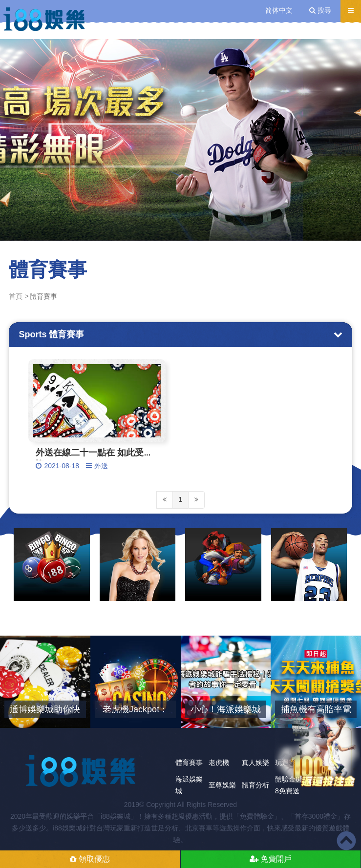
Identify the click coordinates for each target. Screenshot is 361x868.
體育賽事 (189, 763)
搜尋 (320, 10)
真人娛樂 (255, 763)
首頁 (16, 296)
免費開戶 (271, 859)
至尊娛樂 (222, 785)
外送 (101, 466)
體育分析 (255, 785)
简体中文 (279, 10)
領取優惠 (90, 859)
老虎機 (219, 763)
